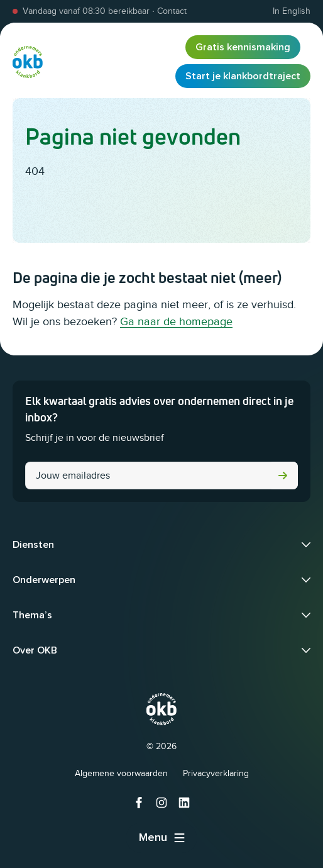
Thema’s (32, 615)
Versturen (283, 476)
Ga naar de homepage (176, 321)
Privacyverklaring (216, 773)
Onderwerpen (44, 580)
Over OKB (35, 650)
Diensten (33, 545)
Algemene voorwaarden (121, 773)
